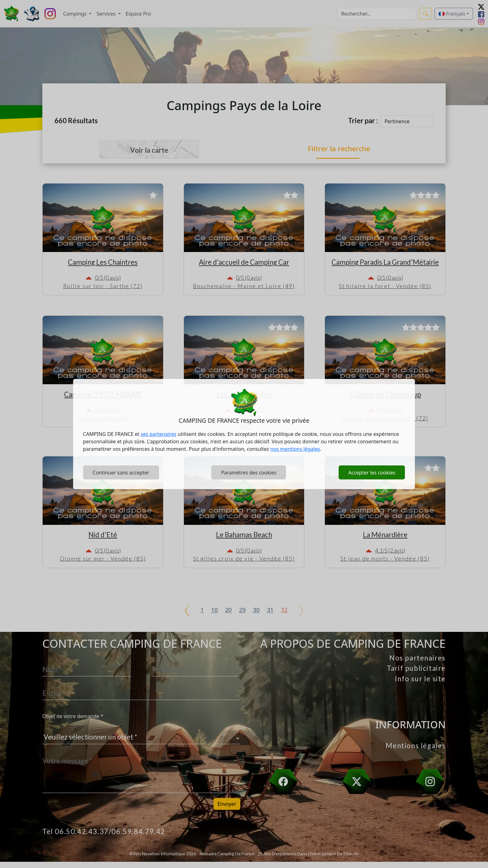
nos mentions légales (295, 449)
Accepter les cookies (372, 473)
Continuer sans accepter (121, 473)
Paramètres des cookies (249, 473)
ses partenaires (159, 434)
